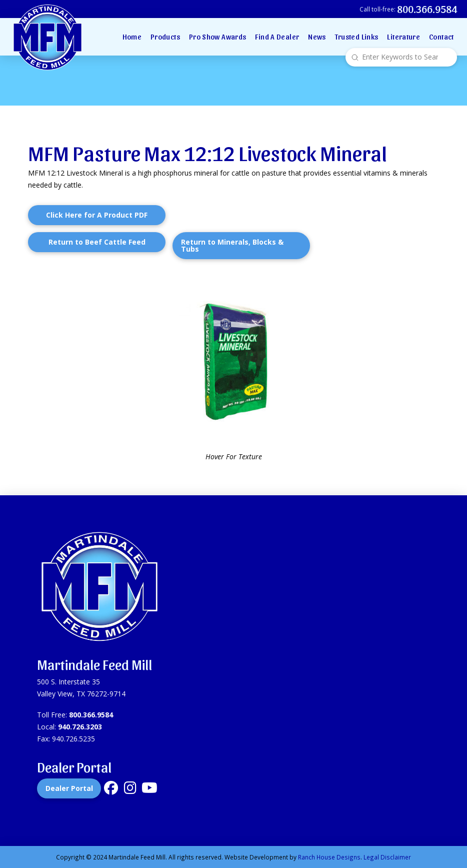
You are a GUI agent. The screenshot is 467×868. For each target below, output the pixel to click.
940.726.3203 (80, 727)
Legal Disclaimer (387, 857)
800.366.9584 (91, 715)
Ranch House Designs (329, 857)
